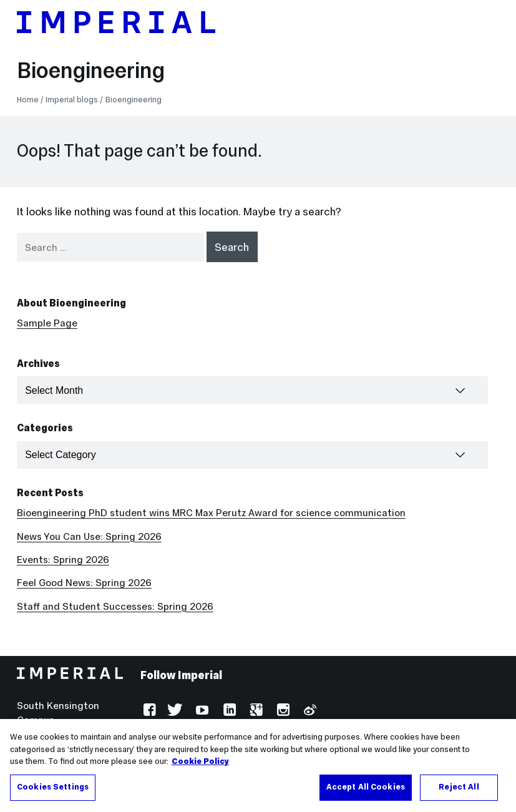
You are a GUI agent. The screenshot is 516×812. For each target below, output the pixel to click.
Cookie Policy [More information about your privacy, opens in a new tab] (200, 766)
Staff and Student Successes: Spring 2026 (115, 606)
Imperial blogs (72, 100)
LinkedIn (228, 711)
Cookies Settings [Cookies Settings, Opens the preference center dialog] (53, 792)
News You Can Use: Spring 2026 (89, 536)
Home (28, 100)
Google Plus (255, 711)
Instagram (282, 711)
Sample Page (47, 323)
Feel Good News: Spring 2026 (84, 583)
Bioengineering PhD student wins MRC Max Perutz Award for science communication (211, 513)
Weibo (309, 711)
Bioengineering (91, 71)
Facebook (148, 711)
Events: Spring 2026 (63, 560)
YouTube (201, 711)
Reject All (459, 792)
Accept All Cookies (366, 792)
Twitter (175, 711)
